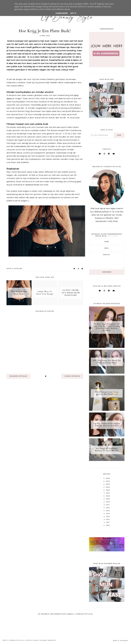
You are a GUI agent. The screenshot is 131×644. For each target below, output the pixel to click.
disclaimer (112, 236)
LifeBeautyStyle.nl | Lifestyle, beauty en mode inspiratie (33, 640)
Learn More (62, 13)
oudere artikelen (72, 376)
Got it (73, 13)
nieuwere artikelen (18, 376)
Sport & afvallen (14, 269)
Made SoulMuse (121, 641)
